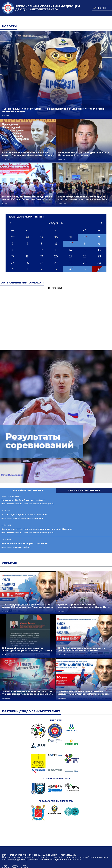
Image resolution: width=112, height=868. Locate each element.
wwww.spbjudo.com (56, 860)
